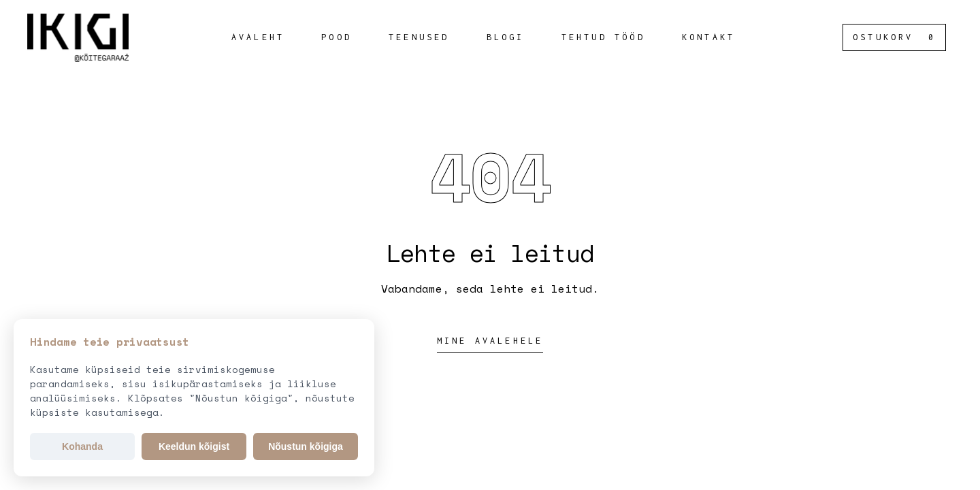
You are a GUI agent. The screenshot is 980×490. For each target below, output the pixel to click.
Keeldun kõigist (194, 446)
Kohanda (82, 446)
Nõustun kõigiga (306, 446)
